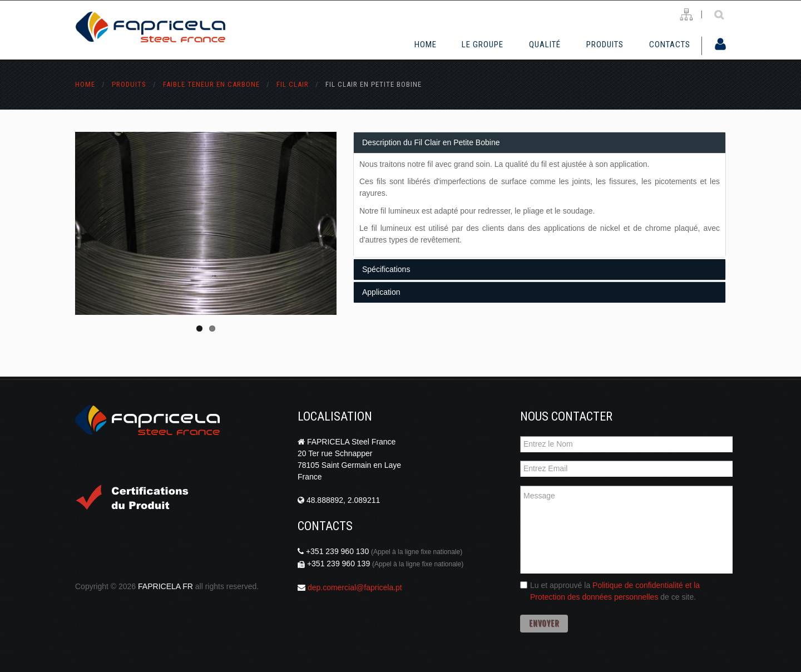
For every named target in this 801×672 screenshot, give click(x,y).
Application (381, 292)
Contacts (670, 45)
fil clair (293, 84)
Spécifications (386, 269)
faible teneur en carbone (211, 84)
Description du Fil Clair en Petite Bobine (431, 142)
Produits (605, 45)
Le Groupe (483, 45)
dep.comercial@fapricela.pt (355, 587)
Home (426, 45)
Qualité (545, 45)
